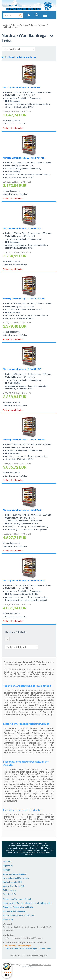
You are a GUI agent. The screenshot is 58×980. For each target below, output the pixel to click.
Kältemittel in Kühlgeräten (14, 911)
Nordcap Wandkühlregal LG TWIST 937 (22, 87)
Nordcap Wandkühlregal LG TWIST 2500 (22, 510)
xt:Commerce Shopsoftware (40, 965)
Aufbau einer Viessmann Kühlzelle (18, 899)
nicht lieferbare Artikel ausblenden (19, 57)
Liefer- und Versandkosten (14, 874)
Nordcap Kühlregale (38, 25)
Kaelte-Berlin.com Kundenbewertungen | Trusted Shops (27, 949)
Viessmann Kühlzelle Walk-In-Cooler (19, 915)
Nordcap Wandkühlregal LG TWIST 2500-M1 (24, 580)
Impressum (8, 866)
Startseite (7, 25)
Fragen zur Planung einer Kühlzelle (18, 907)
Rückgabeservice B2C (12, 882)
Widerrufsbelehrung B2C (14, 886)
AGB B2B (7, 862)
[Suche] (11, 15)
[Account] (29, 15)
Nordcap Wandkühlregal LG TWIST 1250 (22, 228)
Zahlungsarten (9, 890)
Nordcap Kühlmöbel (20, 25)
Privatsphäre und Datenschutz (16, 878)
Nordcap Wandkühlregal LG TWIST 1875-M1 (24, 439)
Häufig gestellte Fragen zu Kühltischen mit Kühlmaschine (27, 903)
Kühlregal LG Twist (10, 27)
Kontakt (7, 870)
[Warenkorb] (36, 15)
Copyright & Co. (10, 894)
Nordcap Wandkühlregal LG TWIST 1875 (22, 369)
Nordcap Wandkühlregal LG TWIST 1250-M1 (24, 299)
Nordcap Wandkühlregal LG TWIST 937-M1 (24, 158)
